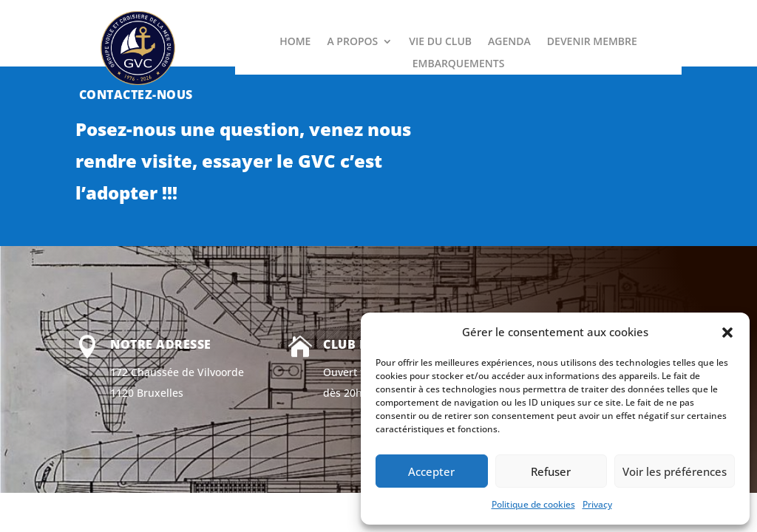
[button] (727, 332)
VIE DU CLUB (440, 42)
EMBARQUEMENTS (459, 64)
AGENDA (509, 42)
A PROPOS (352, 42)
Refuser (551, 471)
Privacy (597, 504)
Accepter (431, 471)
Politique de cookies (533, 504)
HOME (295, 42)
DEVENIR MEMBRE (592, 42)
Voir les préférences (675, 471)
